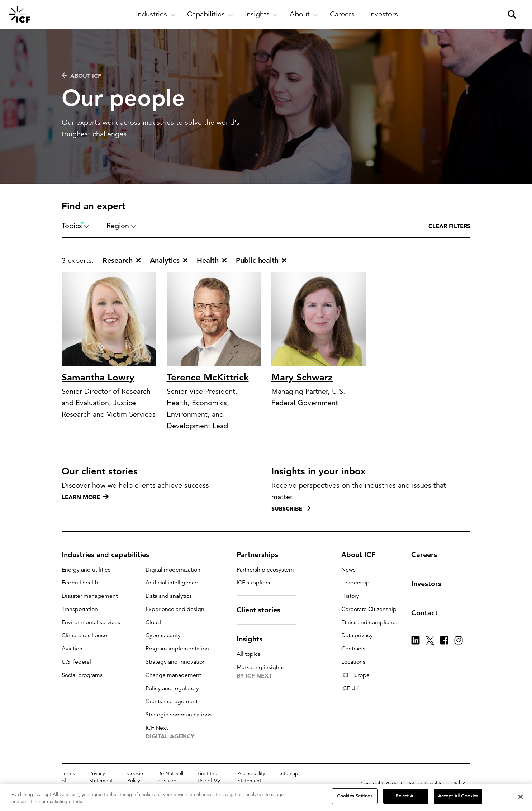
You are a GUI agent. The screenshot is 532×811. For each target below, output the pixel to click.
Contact (429, 613)
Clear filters (449, 226)
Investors (431, 584)
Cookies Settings (355, 797)
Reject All (406, 797)
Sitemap (289, 773)
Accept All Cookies (458, 797)
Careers (428, 555)
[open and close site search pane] (512, 14)
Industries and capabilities (110, 555)
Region (121, 226)
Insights (254, 639)
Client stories (263, 610)
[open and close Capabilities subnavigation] (210, 14)
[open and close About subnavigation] (304, 14)
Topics (75, 226)
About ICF (81, 76)
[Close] (521, 797)
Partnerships (262, 555)
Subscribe (291, 508)
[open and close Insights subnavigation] (262, 14)
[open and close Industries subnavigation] (156, 14)
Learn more (85, 497)
